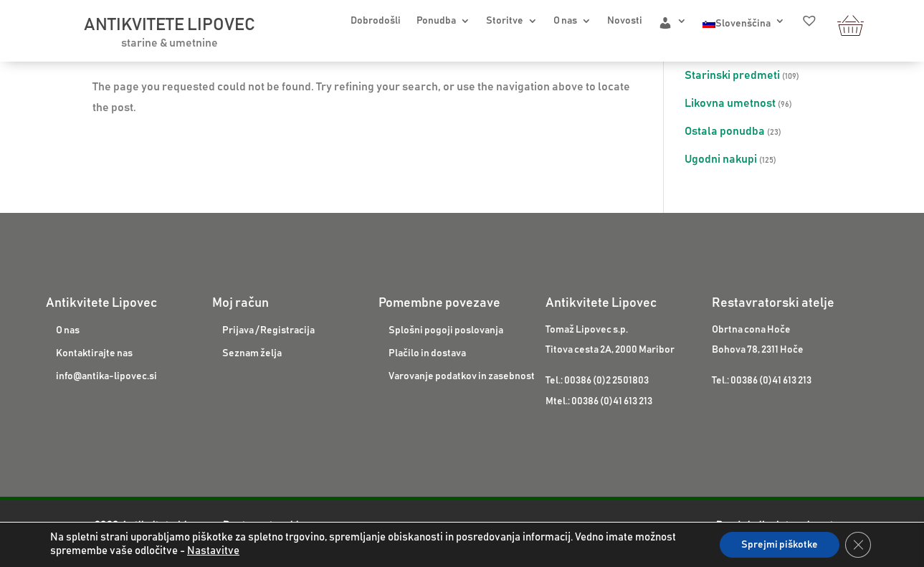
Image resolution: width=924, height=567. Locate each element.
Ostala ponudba (725, 131)
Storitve (505, 21)
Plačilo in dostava (427, 353)
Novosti (625, 21)
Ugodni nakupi (721, 159)
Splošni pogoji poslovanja (446, 330)
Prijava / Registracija (268, 330)
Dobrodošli (376, 21)
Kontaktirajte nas (94, 353)
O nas (565, 21)
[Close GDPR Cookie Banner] (858, 545)
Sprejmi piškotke (780, 545)
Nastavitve (213, 551)
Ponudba (436, 21)
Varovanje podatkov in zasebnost (462, 376)
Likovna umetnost (730, 103)
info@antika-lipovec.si (106, 376)
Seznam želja (252, 353)
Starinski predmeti (732, 75)
